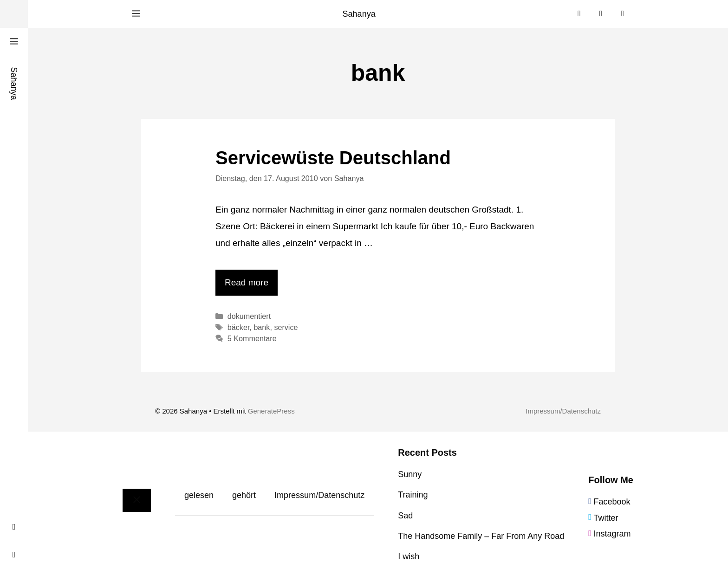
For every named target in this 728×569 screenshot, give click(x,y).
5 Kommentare (252, 338)
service (286, 327)
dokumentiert (249, 316)
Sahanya (359, 14)
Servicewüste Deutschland (333, 158)
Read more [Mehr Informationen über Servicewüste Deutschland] (247, 282)
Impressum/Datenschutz (563, 411)
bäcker (239, 327)
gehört (244, 495)
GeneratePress (271, 411)
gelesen (199, 495)
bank (262, 327)
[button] (136, 14)
